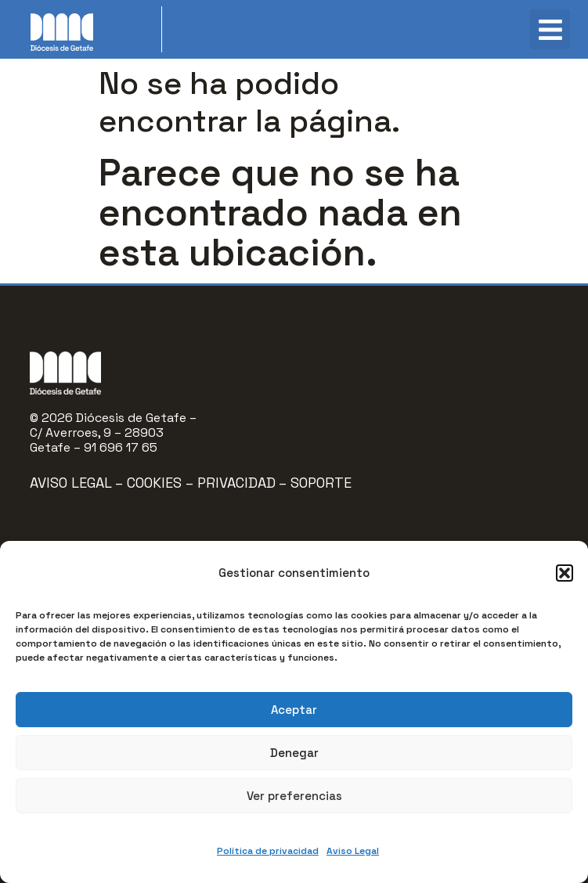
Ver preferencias (294, 796)
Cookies (156, 483)
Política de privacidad (268, 851)
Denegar (294, 753)
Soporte (321, 483)
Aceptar (294, 710)
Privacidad (236, 483)
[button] (565, 573)
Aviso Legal (353, 851)
